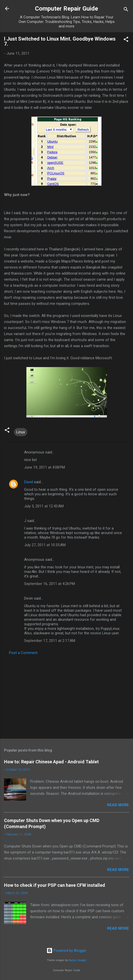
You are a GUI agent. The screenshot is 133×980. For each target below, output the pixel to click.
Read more (118, 805)
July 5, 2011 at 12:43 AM (44, 506)
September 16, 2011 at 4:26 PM (50, 584)
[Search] (126, 10)
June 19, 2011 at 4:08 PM (45, 467)
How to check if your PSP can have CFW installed (55, 885)
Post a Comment (23, 653)
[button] (126, 40)
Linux (21, 432)
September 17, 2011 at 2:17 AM (50, 641)
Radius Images (78, 960)
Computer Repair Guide (66, 9)
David (29, 482)
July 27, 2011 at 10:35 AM (45, 545)
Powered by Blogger (66, 951)
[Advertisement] (66, 695)
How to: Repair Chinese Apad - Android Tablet (51, 762)
